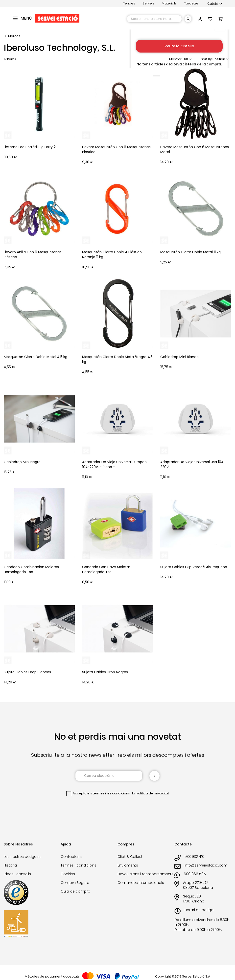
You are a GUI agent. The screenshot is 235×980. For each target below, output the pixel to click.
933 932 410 (194, 857)
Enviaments (128, 865)
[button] (215, 4)
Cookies (68, 874)
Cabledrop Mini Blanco (179, 357)
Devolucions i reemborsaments (145, 874)
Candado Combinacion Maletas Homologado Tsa (31, 569)
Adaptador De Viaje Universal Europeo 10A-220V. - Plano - (114, 464)
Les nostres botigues (22, 857)
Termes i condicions (78, 865)
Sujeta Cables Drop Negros (105, 672)
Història (10, 865)
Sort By (206, 59)
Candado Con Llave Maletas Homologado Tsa (106, 569)
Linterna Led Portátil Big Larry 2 (30, 147)
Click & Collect (130, 857)
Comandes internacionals (141, 883)
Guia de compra (75, 891)
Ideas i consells (17, 874)
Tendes (129, 3)
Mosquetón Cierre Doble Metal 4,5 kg (35, 357)
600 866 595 (195, 874)
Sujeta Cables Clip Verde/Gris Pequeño (194, 567)
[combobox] (154, 19)
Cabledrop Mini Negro (22, 462)
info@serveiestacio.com (206, 865)
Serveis (148, 3)
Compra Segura (75, 883)
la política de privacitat (151, 793)
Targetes (191, 3)
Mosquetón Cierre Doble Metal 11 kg (190, 252)
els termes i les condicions (109, 793)
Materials (169, 3)
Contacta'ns (72, 857)
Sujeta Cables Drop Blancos (27, 672)
